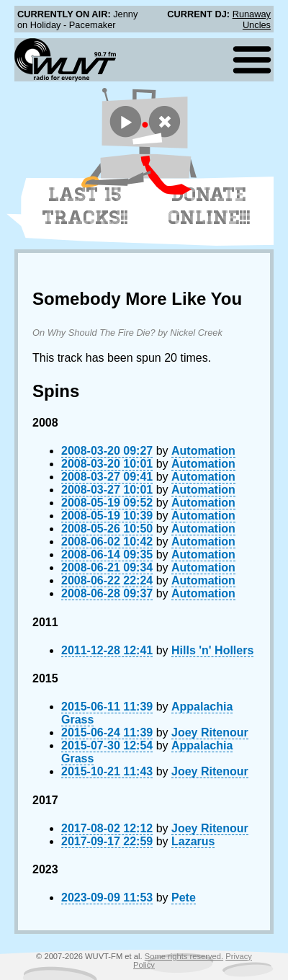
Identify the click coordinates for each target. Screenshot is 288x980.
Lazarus (193, 841)
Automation (203, 451)
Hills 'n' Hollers (212, 650)
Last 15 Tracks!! (85, 206)
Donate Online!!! (210, 206)
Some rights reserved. (184, 956)
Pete (184, 897)
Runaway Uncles (252, 19)
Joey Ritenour (210, 732)
